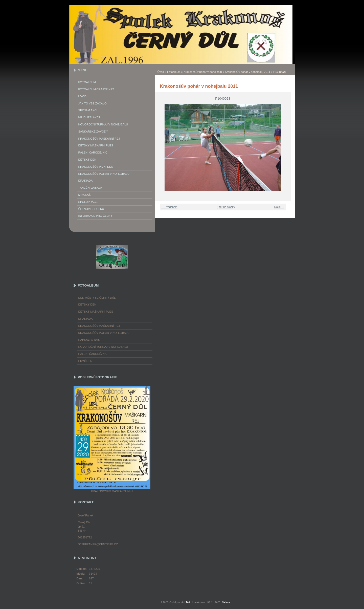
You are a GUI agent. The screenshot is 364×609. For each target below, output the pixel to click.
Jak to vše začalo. (93, 103)
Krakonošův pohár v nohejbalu (203, 72)
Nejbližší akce (89, 117)
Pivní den (85, 361)
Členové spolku (91, 209)
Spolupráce (88, 202)
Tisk (188, 602)
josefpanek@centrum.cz (98, 544)
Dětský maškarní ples (96, 145)
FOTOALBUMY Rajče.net (96, 89)
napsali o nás (89, 340)
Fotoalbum (174, 72)
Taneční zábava (90, 188)
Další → (279, 207)
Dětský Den (87, 160)
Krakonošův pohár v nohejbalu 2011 (248, 72)
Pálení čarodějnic (93, 354)
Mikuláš (85, 195)
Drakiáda (86, 181)
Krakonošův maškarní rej (99, 139)
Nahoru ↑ (227, 602)
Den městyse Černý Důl (97, 298)
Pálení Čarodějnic (93, 153)
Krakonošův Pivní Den (96, 167)
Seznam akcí (88, 110)
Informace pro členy (95, 216)
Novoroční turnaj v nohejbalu (103, 124)
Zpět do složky (226, 207)
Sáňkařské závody (93, 132)
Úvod (161, 72)
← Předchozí (169, 207)
